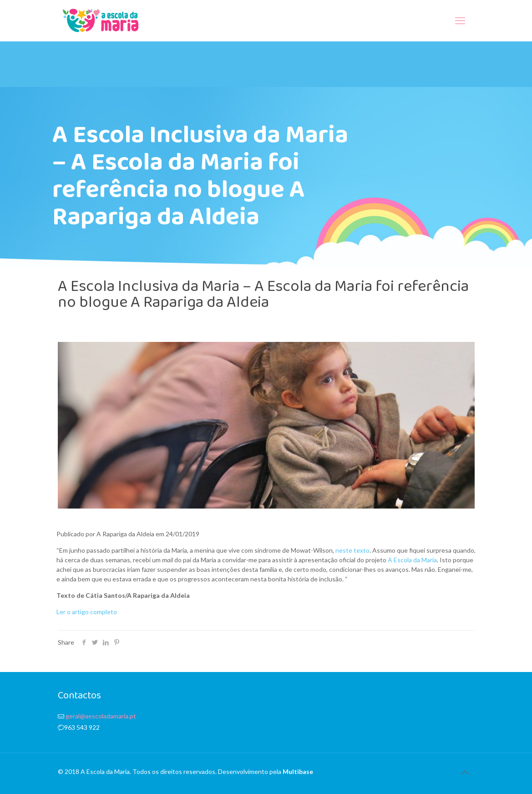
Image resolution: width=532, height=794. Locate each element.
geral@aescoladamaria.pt (101, 716)
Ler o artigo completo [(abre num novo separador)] (87, 612)
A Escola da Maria (412, 560)
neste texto (352, 550)
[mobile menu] (460, 20)
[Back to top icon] (465, 772)
